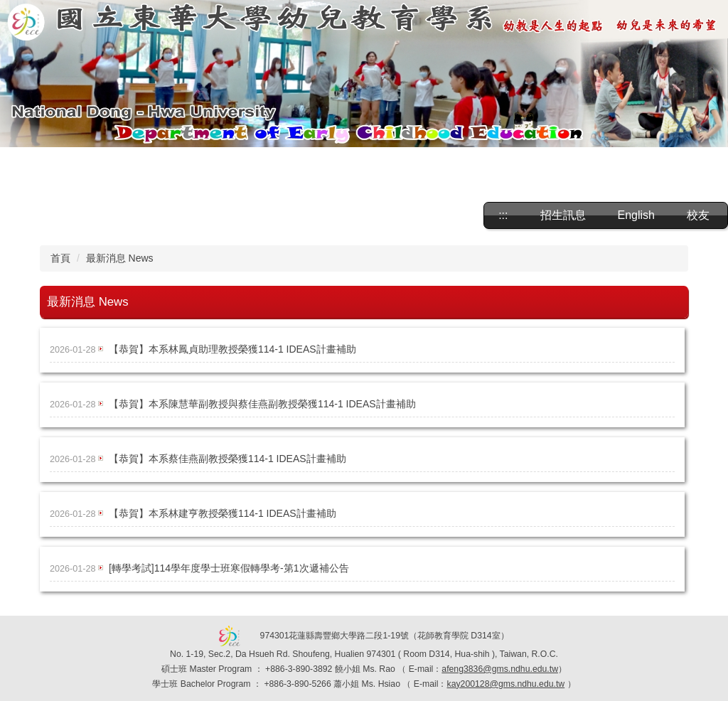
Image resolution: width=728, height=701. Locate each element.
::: (503, 215)
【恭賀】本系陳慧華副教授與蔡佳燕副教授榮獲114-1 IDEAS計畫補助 (262, 404)
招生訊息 (563, 215)
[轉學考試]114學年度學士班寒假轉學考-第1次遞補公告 (229, 568)
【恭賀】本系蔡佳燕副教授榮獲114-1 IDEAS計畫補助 (227, 459)
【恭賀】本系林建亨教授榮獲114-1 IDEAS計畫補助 (223, 513)
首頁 (60, 258)
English (636, 215)
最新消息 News (120, 258)
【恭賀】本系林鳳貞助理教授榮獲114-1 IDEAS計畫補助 (232, 349)
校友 (698, 215)
